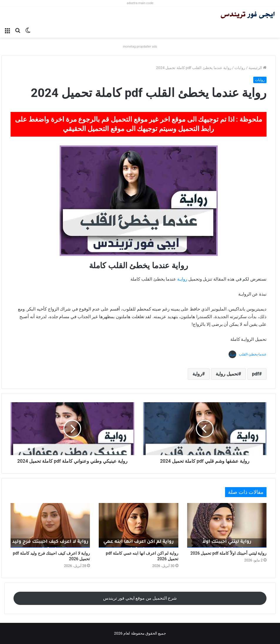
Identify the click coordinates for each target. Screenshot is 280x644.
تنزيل (232, 354)
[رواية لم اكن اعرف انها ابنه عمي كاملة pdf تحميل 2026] (138, 525)
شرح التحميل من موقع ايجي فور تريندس (140, 598)
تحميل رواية (227, 374)
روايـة (182, 279)
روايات (240, 68)
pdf (256, 374)
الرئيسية (258, 68)
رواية (197, 374)
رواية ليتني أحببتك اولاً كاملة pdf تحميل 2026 (228, 553)
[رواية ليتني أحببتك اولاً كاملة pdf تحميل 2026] (227, 525)
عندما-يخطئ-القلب (253, 354)
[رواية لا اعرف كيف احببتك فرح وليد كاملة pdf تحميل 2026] (50, 525)
